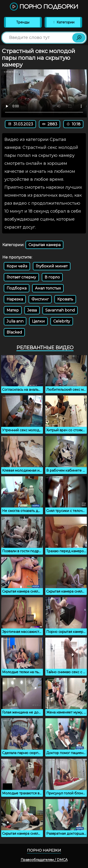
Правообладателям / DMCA (44, 860)
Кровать (65, 299)
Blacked (14, 332)
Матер (13, 310)
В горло (52, 277)
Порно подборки (44, 7)
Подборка (17, 288)
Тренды (23, 22)
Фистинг (40, 299)
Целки (38, 321)
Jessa (32, 310)
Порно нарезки (44, 850)
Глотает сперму (21, 277)
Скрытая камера (44, 245)
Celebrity (62, 321)
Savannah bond (60, 310)
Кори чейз (17, 266)
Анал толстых (48, 288)
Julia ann (15, 321)
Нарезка (15, 299)
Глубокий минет (52, 266)
